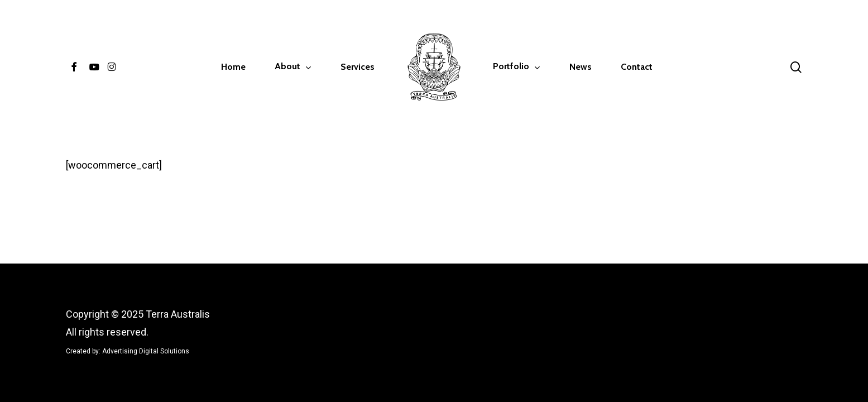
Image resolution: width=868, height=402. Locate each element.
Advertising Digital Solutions (146, 351)
